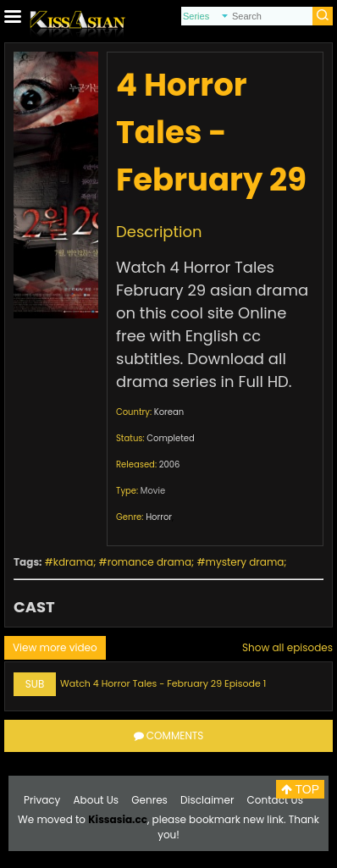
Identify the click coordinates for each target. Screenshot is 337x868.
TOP (300, 789)
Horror (159, 517)
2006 (170, 464)
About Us (97, 800)
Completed (170, 438)
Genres (149, 800)
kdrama (73, 562)
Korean (169, 412)
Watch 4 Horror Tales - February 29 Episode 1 (163, 683)
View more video (55, 647)
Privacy (42, 800)
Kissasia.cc (118, 819)
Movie (153, 491)
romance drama (149, 562)
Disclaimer (207, 800)
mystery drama (245, 562)
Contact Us (275, 800)
